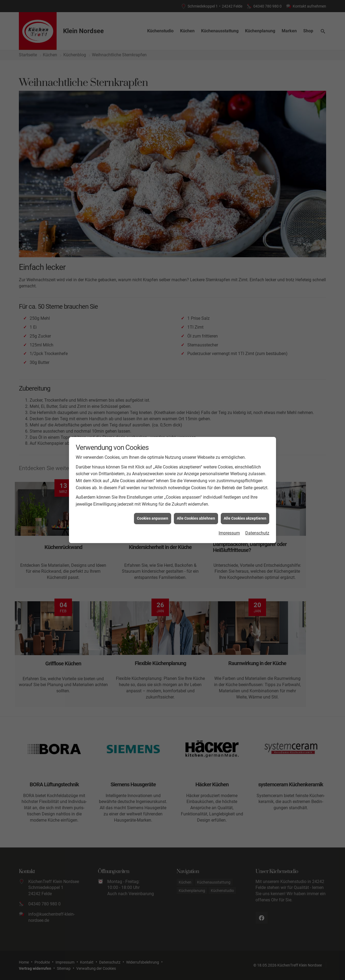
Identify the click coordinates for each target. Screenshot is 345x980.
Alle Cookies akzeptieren (245, 518)
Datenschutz (257, 532)
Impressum (229, 532)
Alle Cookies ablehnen (196, 518)
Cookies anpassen (153, 518)
